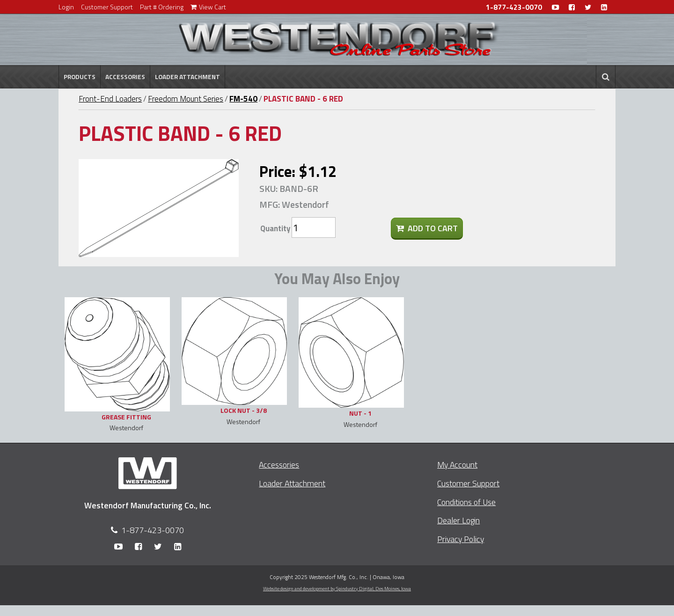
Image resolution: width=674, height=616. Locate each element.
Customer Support (107, 7)
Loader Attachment (187, 77)
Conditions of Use (466, 502)
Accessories (125, 77)
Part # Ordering (162, 7)
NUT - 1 (360, 413)
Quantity (275, 228)
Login (66, 7)
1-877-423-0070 (514, 7)
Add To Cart (427, 228)
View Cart (208, 7)
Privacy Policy (461, 539)
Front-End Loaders (110, 99)
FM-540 (243, 99)
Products (80, 77)
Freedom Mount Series (186, 99)
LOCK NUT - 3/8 (244, 410)
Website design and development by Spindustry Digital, (337, 588)
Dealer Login (458, 520)
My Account (457, 465)
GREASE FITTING (126, 417)
